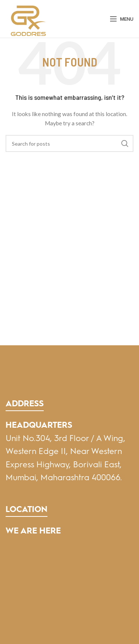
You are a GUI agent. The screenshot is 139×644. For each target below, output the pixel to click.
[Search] (69, 143)
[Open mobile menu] (122, 19)
